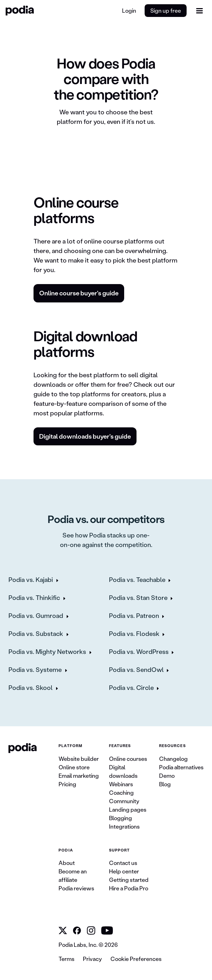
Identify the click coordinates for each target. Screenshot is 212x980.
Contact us (123, 863)
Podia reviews (76, 888)
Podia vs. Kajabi (31, 579)
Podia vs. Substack (36, 633)
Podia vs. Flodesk (134, 633)
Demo (167, 775)
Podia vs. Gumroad (36, 615)
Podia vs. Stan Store (138, 597)
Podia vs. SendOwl (136, 669)
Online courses (128, 759)
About (67, 863)
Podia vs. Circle (131, 687)
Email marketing (79, 775)
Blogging (120, 818)
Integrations (124, 826)
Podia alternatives (181, 767)
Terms (66, 959)
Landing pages (128, 809)
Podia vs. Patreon (134, 615)
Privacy (92, 959)
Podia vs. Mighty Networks (47, 651)
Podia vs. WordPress (139, 651)
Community (124, 801)
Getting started (129, 880)
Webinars (121, 784)
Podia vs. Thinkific (34, 597)
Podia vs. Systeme (35, 669)
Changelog (173, 759)
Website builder (79, 759)
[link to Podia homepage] (23, 748)
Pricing (67, 784)
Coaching (121, 792)
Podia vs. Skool (31, 687)
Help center (124, 871)
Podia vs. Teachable (137, 579)
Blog (165, 784)
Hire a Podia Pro (129, 888)
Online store (74, 767)
